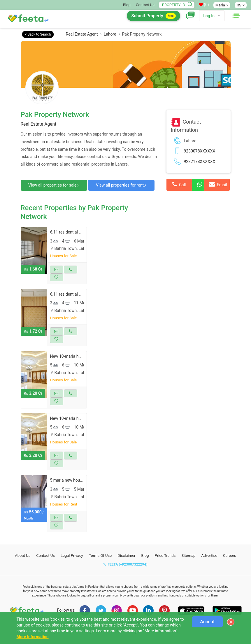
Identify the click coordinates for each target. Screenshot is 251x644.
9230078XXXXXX (200, 151)
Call (179, 184)
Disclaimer (126, 566)
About (23, 566)
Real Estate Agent (82, 34)
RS (241, 5)
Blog (127, 5)
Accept (207, 622)
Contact (45, 566)
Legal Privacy (72, 566)
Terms (100, 566)
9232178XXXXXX (200, 162)
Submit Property (153, 16)
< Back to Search (38, 34)
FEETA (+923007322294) (125, 574)
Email (218, 184)
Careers (230, 566)
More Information (33, 637)
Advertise (209, 566)
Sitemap (189, 566)
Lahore (110, 34)
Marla (222, 5)
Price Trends (165, 566)
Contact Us (145, 5)
